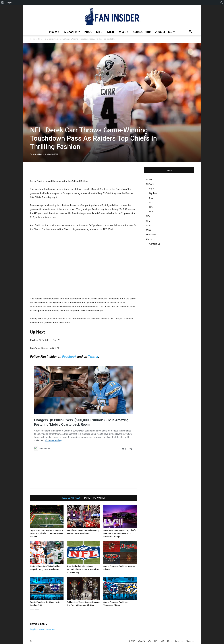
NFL (99, 32)
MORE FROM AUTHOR (95, 498)
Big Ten (153, 193)
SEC (151, 198)
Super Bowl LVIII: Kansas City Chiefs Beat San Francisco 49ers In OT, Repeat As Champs (120, 533)
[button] (190, 32)
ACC (151, 202)
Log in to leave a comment (43, 629)
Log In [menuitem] (9, 2)
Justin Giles (37, 154)
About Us (165, 32)
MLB (110, 32)
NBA (88, 32)
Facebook (69, 357)
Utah (152, 212)
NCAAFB (72, 32)
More (123, 32)
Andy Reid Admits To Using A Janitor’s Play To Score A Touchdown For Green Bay (83, 569)
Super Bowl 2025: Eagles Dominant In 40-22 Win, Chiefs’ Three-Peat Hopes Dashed (47, 533)
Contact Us (155, 244)
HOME (54, 32)
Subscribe (142, 32)
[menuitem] (3, 2)
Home (33, 39)
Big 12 (152, 188)
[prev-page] (32, 611)
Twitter (93, 357)
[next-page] (37, 611)
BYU (151, 207)
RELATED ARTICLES (71, 498)
